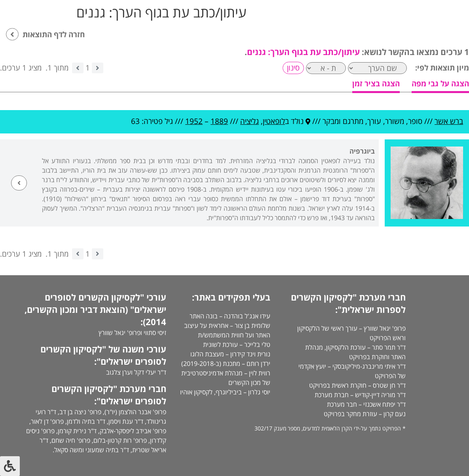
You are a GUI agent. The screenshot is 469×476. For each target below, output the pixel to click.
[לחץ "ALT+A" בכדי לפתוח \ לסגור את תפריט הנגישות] (10, 466)
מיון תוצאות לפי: (442, 68)
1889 (219, 121)
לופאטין (274, 121)
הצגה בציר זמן (376, 84)
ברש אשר (449, 121)
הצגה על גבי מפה (440, 84)
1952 (194, 121)
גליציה (250, 121)
